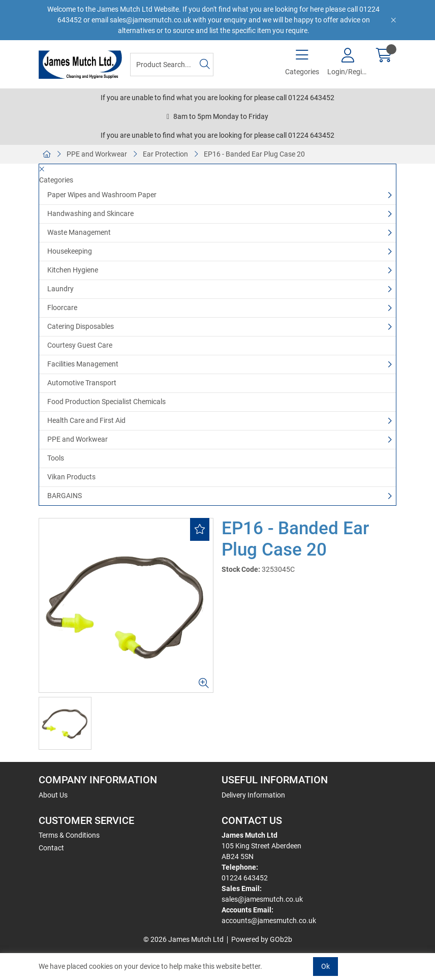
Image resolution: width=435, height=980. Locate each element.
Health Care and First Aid (86, 420)
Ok (325, 966)
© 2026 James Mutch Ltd (183, 939)
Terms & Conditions (69, 835)
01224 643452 (245, 878)
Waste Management (79, 232)
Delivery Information (253, 795)
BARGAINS (65, 496)
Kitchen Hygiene (73, 270)
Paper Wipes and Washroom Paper (102, 195)
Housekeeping (70, 251)
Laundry (60, 289)
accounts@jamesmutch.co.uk (269, 921)
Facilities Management (83, 364)
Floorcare (62, 308)
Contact (51, 848)
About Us (53, 795)
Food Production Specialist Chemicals (106, 402)
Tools (56, 458)
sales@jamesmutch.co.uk (262, 899)
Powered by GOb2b (262, 939)
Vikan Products (71, 477)
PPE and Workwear (97, 154)
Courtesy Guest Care (80, 345)
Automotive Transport (82, 383)
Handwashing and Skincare (90, 213)
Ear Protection (165, 154)
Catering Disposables (81, 326)
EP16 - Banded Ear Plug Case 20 (254, 154)
